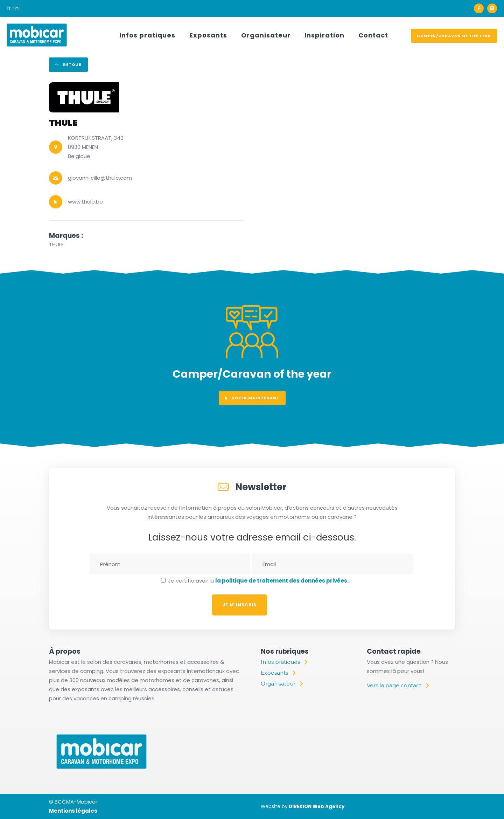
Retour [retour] (68, 64)
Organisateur (266, 35)
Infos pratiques (147, 35)
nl (17, 8)
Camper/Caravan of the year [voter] (454, 36)
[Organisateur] (282, 684)
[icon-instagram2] (492, 8)
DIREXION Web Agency (317, 807)
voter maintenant (252, 398)
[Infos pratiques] (284, 662)
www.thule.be (85, 202)
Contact (373, 35)
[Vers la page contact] (398, 686)
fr (9, 8)
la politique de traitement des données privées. (282, 581)
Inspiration (324, 35)
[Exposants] (278, 673)
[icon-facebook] (481, 8)
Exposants (208, 35)
